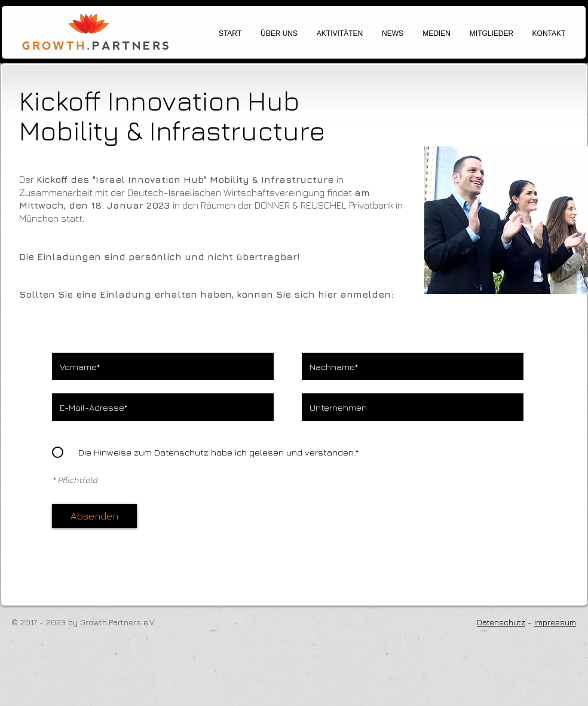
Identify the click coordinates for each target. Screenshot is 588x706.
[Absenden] (94, 516)
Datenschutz (501, 622)
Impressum (555, 622)
